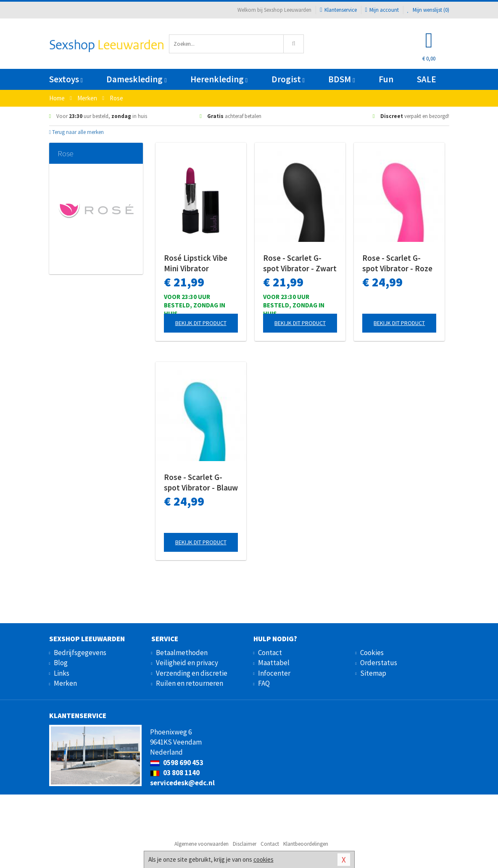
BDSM (341, 79)
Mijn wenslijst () (428, 10)
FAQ (264, 683)
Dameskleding (136, 79)
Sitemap (373, 673)
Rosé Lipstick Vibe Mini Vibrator (196, 263)
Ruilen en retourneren (190, 683)
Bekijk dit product (201, 323)
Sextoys (66, 79)
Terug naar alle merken (77, 132)
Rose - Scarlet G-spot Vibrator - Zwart (300, 263)
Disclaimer (245, 844)
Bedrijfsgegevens (80, 653)
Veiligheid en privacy (187, 663)
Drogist (288, 79)
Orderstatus (379, 663)
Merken (65, 683)
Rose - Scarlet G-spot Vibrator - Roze (397, 263)
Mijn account (382, 10)
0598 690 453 (177, 763)
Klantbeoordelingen (306, 844)
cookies (263, 859)
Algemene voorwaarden (202, 844)
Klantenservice (338, 10)
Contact (270, 653)
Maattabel (274, 663)
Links (62, 673)
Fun (386, 79)
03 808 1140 (175, 773)
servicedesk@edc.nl (182, 783)
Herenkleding (219, 79)
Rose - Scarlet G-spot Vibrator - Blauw (201, 482)
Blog (61, 663)
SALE (427, 79)
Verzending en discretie (192, 673)
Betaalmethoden (182, 653)
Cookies (372, 653)
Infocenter (274, 673)
